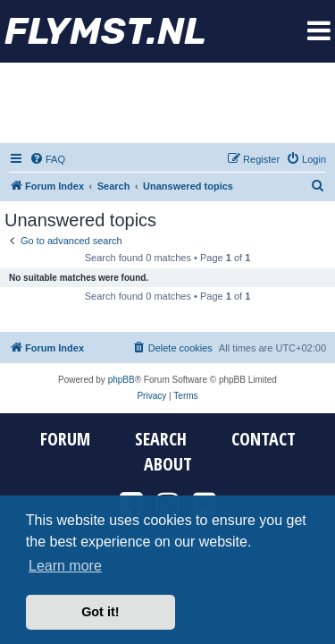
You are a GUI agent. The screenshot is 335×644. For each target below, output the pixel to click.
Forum (65, 439)
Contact (264, 439)
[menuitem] (47, 159)
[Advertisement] (168, 103)
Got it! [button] (100, 612)
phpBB (121, 380)
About (168, 464)
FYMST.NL (105, 31)
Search (161, 439)
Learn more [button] (65, 566)
